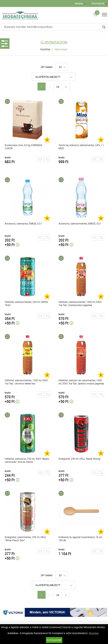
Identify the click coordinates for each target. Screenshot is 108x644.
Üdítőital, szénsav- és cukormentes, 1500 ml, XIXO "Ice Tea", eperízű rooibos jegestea (81, 382)
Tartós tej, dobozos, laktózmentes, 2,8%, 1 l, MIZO (81, 147)
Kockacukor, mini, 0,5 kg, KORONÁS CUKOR (23, 147)
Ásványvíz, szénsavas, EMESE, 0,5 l (23, 223)
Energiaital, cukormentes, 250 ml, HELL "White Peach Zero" (25, 539)
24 (58, 87)
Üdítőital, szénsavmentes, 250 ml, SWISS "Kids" (26, 303)
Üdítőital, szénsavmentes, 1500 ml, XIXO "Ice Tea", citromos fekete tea (26, 382)
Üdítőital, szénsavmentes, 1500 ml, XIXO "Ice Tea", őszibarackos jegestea (80, 303)
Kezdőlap (45, 49)
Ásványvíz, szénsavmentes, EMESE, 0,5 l (80, 223)
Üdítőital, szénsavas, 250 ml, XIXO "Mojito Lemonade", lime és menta (27, 460)
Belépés (79, 3)
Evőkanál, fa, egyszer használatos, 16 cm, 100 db (81, 539)
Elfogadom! (54, 640)
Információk (98, 3)
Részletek (94, 633)
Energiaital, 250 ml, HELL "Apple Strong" (80, 459)
